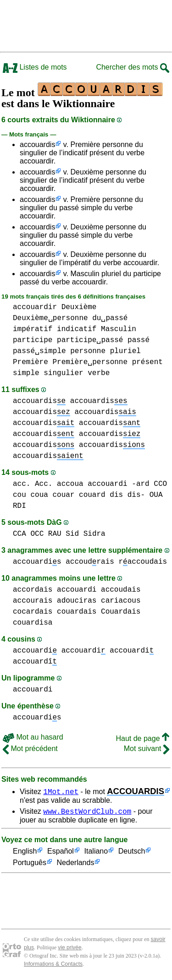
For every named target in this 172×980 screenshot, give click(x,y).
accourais (33, 601)
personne (88, 351)
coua (39, 495)
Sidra (94, 534)
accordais (33, 590)
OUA (156, 495)
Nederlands (76, 864)
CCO (160, 484)
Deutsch (132, 853)
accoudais (121, 590)
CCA (19, 534)
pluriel (125, 351)
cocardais (33, 612)
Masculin (119, 329)
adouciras (77, 601)
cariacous (121, 601)
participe (33, 340)
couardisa (33, 623)
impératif (33, 329)
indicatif (77, 329)
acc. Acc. (33, 484)
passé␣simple (39, 351)
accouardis (37, 144)
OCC (37, 534)
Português (30, 864)
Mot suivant (147, 749)
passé (139, 340)
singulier (63, 373)
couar (63, 495)
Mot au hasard (33, 737)
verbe (99, 373)
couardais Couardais (99, 612)
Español (61, 853)
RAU (55, 534)
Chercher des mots (133, 67)
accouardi (107, 484)
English (25, 853)
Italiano (96, 853)
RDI (19, 506)
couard (92, 495)
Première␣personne (90, 362)
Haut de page (142, 738)
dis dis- (127, 495)
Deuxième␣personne (50, 318)
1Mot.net (61, 791)
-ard (140, 484)
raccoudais (143, 562)
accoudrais (90, 562)
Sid (72, 534)
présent (147, 362)
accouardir (35, 307)
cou (19, 495)
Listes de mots (35, 67)
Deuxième (79, 307)
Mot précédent (30, 749)
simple (26, 373)
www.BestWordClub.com (87, 812)
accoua (70, 484)
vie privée (69, 949)
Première (31, 362)
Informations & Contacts (53, 965)
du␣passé (110, 318)
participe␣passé (90, 340)
